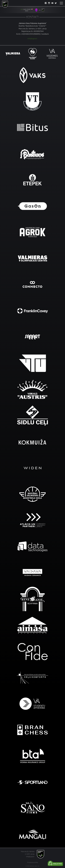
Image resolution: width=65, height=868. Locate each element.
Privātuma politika (33, 863)
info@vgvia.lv (32, 39)
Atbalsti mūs (57, 864)
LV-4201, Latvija (30, 854)
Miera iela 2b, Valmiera (28, 852)
